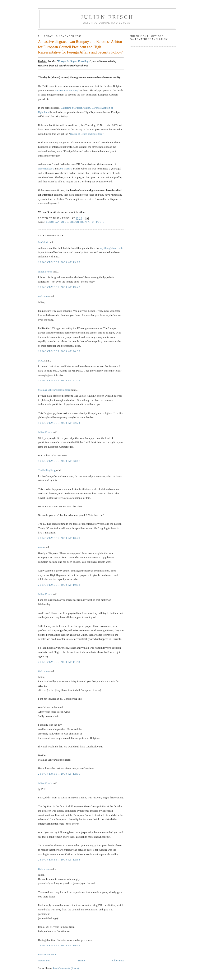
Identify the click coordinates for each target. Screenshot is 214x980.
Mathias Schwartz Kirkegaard (54, 390)
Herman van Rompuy (66, 90)
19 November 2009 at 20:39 (59, 351)
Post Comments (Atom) (66, 968)
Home (82, 960)
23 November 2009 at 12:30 (59, 774)
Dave (41, 547)
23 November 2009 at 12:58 (59, 860)
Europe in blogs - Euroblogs (74, 61)
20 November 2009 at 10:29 (59, 538)
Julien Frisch (107, 17)
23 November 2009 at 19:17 (59, 945)
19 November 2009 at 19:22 (59, 262)
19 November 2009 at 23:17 (59, 461)
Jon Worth (44, 242)
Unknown (43, 296)
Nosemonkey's (46, 169)
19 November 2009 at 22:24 (59, 423)
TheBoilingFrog (47, 470)
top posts (97, 222)
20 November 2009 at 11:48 (59, 662)
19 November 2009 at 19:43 (59, 287)
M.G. (41, 361)
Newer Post (44, 960)
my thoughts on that (111, 248)
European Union (57, 222)
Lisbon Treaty (80, 222)
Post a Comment (47, 954)
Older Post (118, 960)
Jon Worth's (66, 169)
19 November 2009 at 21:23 (59, 380)
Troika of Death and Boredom (86, 134)
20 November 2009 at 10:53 (59, 585)
